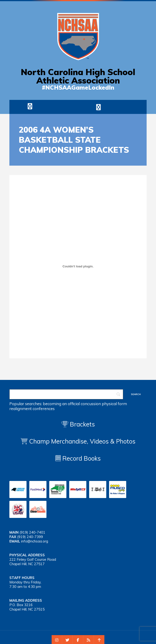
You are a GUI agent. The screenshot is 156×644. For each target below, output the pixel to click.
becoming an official (61, 404)
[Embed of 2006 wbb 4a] (78, 266)
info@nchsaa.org (35, 541)
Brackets (78, 424)
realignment (21, 409)
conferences (44, 409)
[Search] (66, 394)
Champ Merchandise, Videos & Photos (82, 441)
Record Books (78, 458)
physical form (114, 404)
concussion (91, 404)
